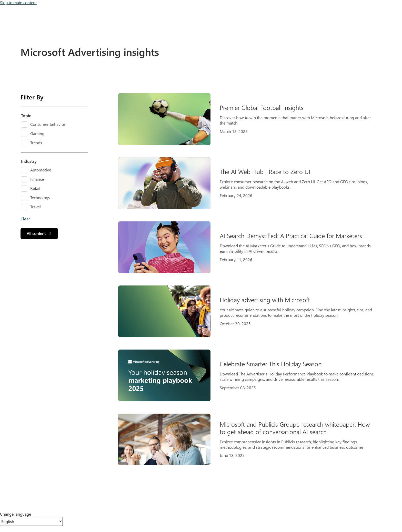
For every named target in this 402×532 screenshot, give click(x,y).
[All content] (39, 234)
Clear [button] (25, 219)
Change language (16, 514)
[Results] (251, 279)
